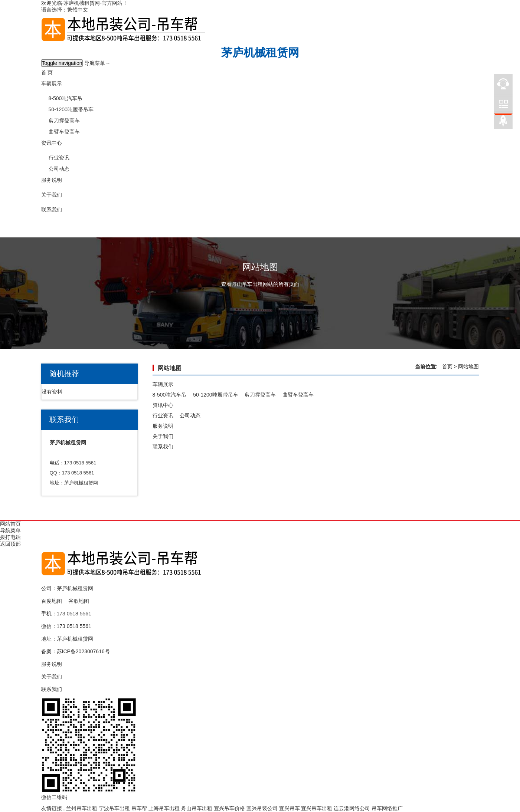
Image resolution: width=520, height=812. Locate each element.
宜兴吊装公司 (262, 808)
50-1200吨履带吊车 (71, 109)
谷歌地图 (79, 601)
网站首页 (10, 524)
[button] (260, 91)
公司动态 (59, 169)
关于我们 (52, 195)
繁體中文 (78, 10)
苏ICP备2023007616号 (83, 651)
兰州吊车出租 (82, 808)
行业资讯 (59, 158)
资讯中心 (52, 143)
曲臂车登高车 (64, 132)
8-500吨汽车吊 (66, 98)
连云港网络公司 (352, 808)
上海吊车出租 (164, 808)
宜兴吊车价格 (229, 808)
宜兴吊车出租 (317, 808)
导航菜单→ (97, 63)
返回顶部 (10, 544)
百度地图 (52, 601)
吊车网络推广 (387, 808)
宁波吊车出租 (114, 808)
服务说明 (52, 180)
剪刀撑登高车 (64, 121)
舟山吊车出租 (197, 808)
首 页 (47, 72)
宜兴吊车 (290, 808)
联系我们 (52, 210)
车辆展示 (52, 83)
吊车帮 (139, 808)
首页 (447, 366)
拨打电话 (10, 537)
